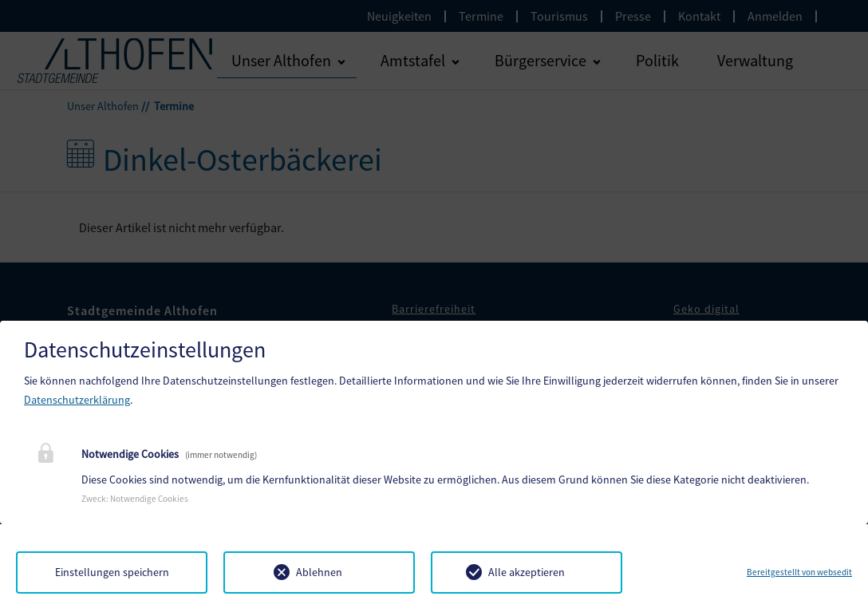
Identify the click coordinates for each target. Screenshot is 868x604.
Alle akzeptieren (527, 572)
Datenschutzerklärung (77, 400)
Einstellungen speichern (112, 572)
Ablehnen (319, 572)
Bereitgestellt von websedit (799, 572)
